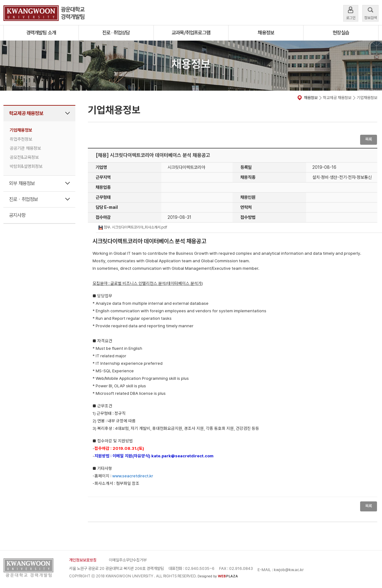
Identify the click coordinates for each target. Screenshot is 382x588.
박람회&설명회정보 (26, 166)
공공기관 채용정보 (25, 148)
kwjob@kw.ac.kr (289, 570)
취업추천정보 (21, 139)
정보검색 (370, 13)
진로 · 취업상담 (116, 33)
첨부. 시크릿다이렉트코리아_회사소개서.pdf (133, 227)
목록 (369, 139)
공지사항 (17, 215)
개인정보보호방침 (83, 560)
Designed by (218, 576)
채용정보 (266, 33)
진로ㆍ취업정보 (23, 199)
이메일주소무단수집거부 (128, 560)
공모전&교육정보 (24, 157)
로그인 (351, 13)
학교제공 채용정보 (26, 113)
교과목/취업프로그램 (191, 33)
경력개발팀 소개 (41, 33)
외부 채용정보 (22, 183)
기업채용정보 (21, 130)
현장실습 (341, 33)
